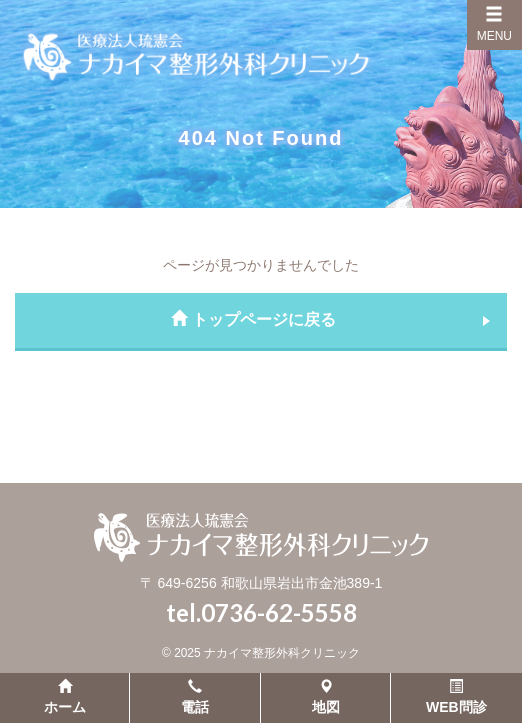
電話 (195, 697)
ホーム (65, 697)
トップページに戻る (253, 319)
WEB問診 (456, 697)
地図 (326, 697)
